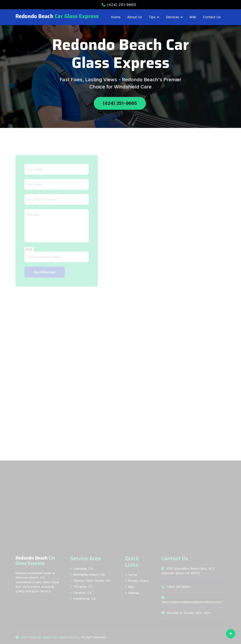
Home (116, 17)
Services (172, 17)
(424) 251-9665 (119, 5)
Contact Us (212, 17)
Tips (152, 17)
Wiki (193, 17)
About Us (135, 17)
